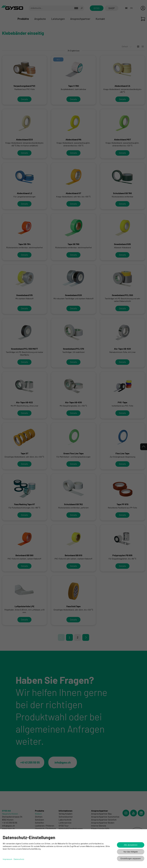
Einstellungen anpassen (131, 859)
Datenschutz (19, 859)
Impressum (7, 859)
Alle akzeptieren (131, 845)
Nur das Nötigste (131, 852)
